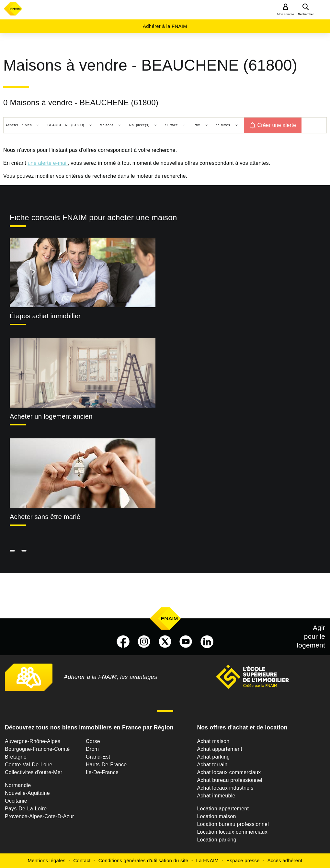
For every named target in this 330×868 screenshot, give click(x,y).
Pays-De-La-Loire (26, 809)
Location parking (216, 840)
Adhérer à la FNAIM (165, 26)
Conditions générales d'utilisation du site (143, 860)
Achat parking (213, 757)
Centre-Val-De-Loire (29, 765)
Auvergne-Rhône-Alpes (33, 741)
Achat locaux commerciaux (229, 772)
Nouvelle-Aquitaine (27, 793)
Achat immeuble (216, 796)
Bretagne (16, 757)
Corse (93, 741)
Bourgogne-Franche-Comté (37, 749)
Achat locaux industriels (225, 788)
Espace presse (243, 860)
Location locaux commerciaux (232, 832)
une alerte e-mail (47, 163)
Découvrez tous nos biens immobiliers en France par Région (89, 727)
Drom (92, 749)
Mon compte (286, 14)
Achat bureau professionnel (229, 780)
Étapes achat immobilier (45, 316)
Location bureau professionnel (233, 824)
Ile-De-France (102, 772)
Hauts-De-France (106, 765)
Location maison (216, 816)
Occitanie (16, 801)
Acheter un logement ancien (51, 416)
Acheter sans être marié (45, 517)
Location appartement (223, 809)
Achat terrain (212, 765)
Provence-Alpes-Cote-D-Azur (40, 816)
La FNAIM (208, 860)
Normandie (18, 785)
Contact (82, 860)
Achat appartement (219, 749)
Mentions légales (47, 860)
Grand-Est (98, 757)
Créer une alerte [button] (277, 125)
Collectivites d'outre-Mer (34, 772)
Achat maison (213, 741)
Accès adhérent (285, 860)
